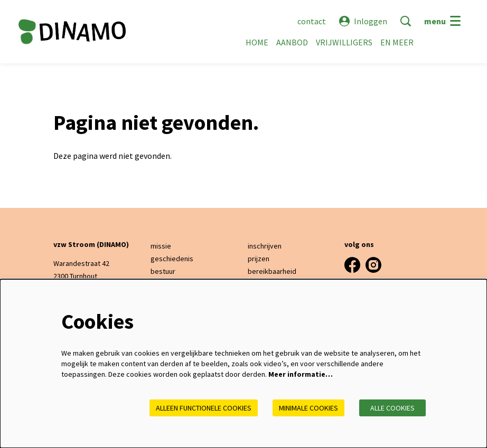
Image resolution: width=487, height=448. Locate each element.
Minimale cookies (308, 408)
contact (312, 21)
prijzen (259, 259)
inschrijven (265, 246)
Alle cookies (392, 408)
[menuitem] (257, 42)
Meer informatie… (301, 374)
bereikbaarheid (272, 271)
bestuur (163, 271)
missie (161, 246)
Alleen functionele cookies (204, 408)
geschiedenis (172, 259)
